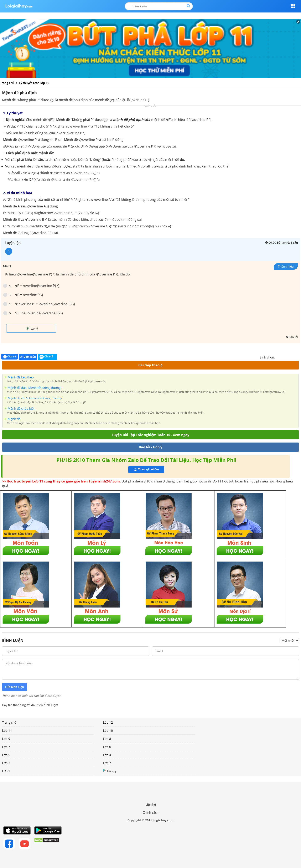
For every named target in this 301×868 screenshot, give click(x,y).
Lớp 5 (6, 755)
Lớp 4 (107, 755)
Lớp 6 (107, 747)
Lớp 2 (107, 763)
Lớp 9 (6, 739)
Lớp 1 (6, 771)
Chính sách (150, 812)
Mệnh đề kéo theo (21, 377)
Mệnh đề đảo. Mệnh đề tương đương (34, 388)
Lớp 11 (7, 730)
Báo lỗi (292, 337)
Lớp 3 (6, 763)
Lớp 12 (108, 722)
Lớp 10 (108, 730)
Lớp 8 (107, 739)
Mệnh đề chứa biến (22, 408)
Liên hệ (151, 805)
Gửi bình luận (15, 687)
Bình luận (28, 357)
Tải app (110, 771)
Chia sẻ (10, 357)
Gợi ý (32, 329)
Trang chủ (9, 722)
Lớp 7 (6, 747)
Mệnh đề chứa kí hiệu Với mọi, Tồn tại (35, 398)
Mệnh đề (14, 419)
